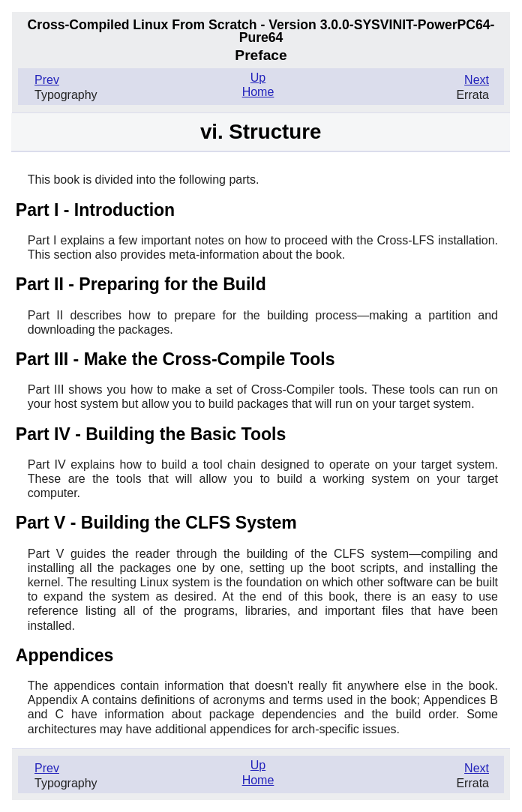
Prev (47, 80)
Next (477, 80)
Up (258, 78)
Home (258, 92)
